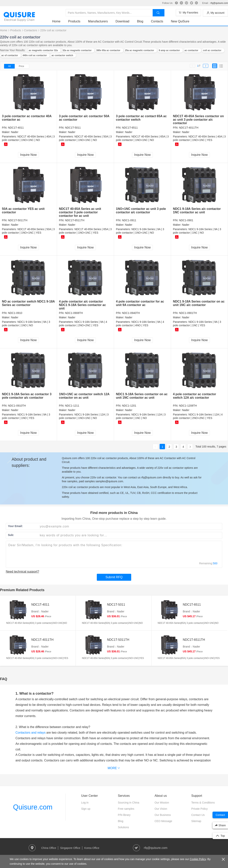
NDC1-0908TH (74, 313)
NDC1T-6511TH (75, 220)
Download (122, 21)
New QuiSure (180, 21)
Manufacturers (98, 21)
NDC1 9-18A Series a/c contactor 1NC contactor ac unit (197, 211)
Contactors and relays (31, 733)
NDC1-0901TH (188, 313)
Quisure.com (33, 807)
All (9, 66)
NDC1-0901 (186, 220)
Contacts (157, 21)
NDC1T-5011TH (18, 220)
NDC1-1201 (129, 406)
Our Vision (161, 809)
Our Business (163, 815)
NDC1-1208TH (188, 406)
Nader (15, 132)
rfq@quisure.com (219, 3)
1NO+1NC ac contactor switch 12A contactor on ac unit (84, 396)
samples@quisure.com (109, 481)
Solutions (123, 827)
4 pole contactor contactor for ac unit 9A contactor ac (140, 303)
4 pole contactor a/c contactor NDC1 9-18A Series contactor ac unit (82, 305)
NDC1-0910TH (17, 406)
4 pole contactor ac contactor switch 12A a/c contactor (194, 396)
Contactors (31, 30)
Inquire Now (28, 155)
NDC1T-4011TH (189, 128)
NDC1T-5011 (73, 128)
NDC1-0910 (15, 313)
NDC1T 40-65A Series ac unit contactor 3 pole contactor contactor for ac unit (80, 212)
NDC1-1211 (72, 406)
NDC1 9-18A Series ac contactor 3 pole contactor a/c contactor (27, 396)
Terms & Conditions (203, 803)
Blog (140, 21)
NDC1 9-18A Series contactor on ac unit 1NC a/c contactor (199, 303)
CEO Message (163, 821)
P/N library (124, 815)
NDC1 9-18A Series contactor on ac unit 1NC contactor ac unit (142, 396)
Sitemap (196, 821)
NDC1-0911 (129, 220)
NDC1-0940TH (131, 313)
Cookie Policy (198, 859)
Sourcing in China (129, 803)
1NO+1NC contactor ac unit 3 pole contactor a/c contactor (141, 211)
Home (56, 21)
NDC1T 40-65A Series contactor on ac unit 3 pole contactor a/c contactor (198, 120)
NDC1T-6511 (130, 128)
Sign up (86, 809)
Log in (85, 803)
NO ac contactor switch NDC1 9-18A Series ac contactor (28, 303)
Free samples (126, 809)
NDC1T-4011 (16, 128)
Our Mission (162, 803)
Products (74, 21)
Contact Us (198, 815)
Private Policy (199, 809)
